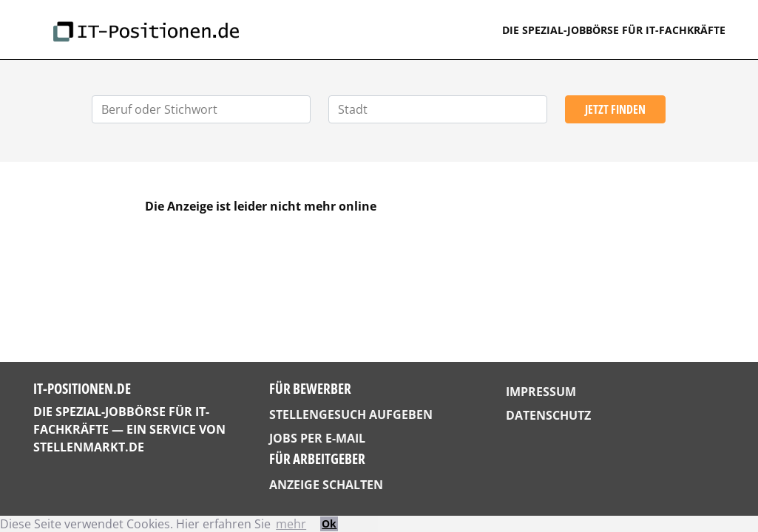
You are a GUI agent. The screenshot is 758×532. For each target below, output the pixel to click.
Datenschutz (548, 415)
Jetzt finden (615, 109)
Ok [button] (329, 524)
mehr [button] (291, 524)
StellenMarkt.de (89, 447)
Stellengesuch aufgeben (351, 415)
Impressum (541, 392)
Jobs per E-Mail (317, 438)
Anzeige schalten (326, 485)
